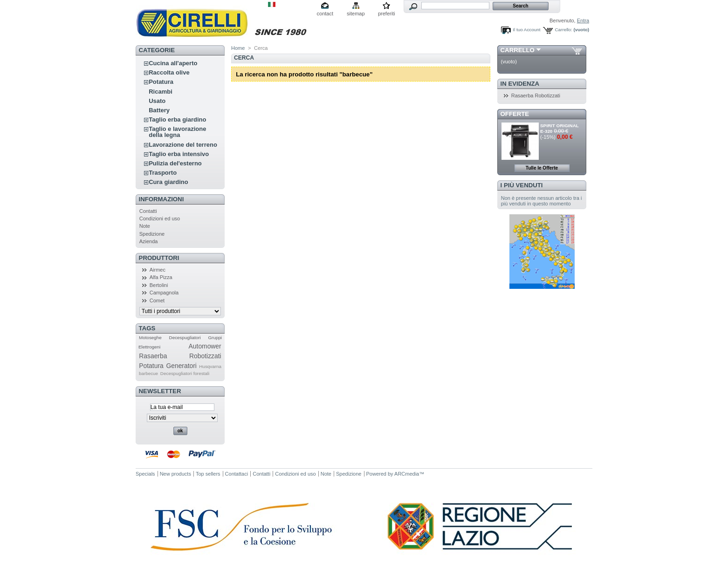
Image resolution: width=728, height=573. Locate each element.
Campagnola (164, 293)
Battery (159, 110)
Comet (157, 300)
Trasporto (163, 173)
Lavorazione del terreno (183, 145)
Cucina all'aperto (173, 63)
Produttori (159, 258)
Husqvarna (210, 366)
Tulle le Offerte (542, 168)
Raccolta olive (169, 72)
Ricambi (161, 92)
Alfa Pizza (161, 277)
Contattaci (237, 474)
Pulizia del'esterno (175, 163)
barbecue (148, 373)
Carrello (518, 50)
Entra (583, 20)
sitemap (356, 14)
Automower (205, 346)
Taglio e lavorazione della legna (177, 132)
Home (238, 48)
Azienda (149, 241)
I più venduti (522, 185)
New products (175, 474)
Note (145, 226)
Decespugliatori (185, 338)
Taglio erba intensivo (179, 154)
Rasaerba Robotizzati (180, 356)
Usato (157, 101)
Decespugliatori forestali (185, 373)
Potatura (161, 82)
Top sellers (208, 474)
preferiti (387, 14)
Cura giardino (168, 182)
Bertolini (159, 285)
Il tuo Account (526, 30)
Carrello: (563, 30)
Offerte (515, 114)
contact (325, 14)
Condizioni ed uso (160, 218)
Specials (145, 474)
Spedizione (152, 234)
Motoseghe (150, 338)
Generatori (181, 366)
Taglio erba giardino (177, 119)
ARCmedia (407, 474)
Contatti (148, 211)
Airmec (158, 270)
